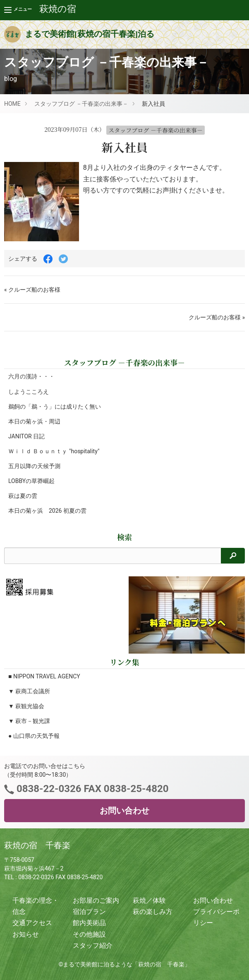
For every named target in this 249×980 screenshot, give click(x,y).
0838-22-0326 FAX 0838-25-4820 (91, 789)
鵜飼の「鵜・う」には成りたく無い (55, 407)
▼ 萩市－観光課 (29, 721)
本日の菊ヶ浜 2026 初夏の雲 (47, 511)
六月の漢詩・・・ (31, 376)
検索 (124, 537)
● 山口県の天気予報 (34, 736)
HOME (12, 104)
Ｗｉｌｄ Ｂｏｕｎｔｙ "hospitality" (54, 451)
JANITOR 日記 (26, 436)
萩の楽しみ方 (153, 912)
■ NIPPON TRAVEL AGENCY (44, 676)
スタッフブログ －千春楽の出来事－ (81, 104)
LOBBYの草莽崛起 (31, 481)
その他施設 (89, 934)
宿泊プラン (89, 912)
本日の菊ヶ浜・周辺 (34, 421)
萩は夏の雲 (23, 496)
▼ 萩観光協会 (26, 706)
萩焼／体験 (149, 900)
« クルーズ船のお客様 (32, 290)
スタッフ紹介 (93, 946)
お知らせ (26, 934)
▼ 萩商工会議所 (29, 691)
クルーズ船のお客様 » (217, 317)
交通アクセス (32, 923)
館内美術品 (89, 923)
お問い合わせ (124, 811)
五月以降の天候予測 (34, 466)
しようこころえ (29, 392)
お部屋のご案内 (96, 900)
